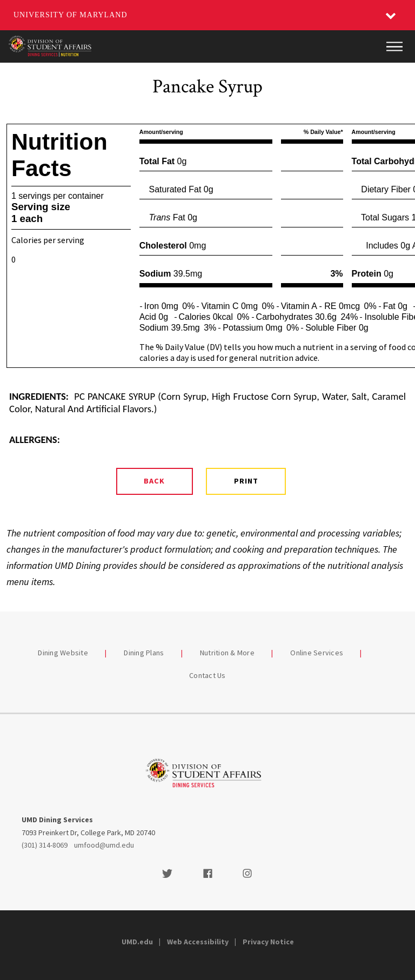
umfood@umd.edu (104, 845)
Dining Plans (144, 653)
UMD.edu (137, 942)
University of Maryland (71, 15)
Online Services (317, 653)
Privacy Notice (268, 942)
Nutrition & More (227, 653)
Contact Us (207, 675)
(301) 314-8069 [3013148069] (45, 845)
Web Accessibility (198, 942)
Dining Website (63, 653)
